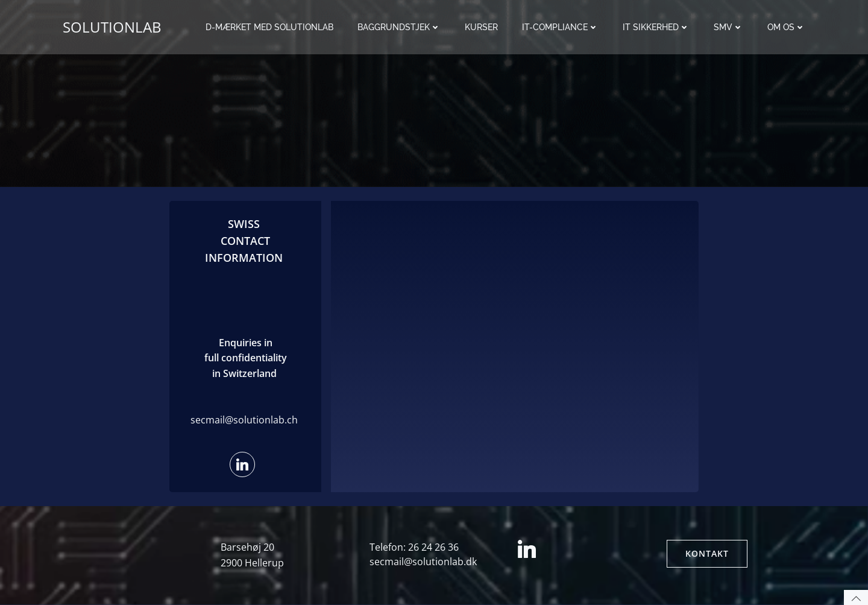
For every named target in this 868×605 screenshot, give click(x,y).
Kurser (481, 27)
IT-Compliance (560, 27)
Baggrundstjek (399, 27)
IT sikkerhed (656, 27)
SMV (728, 27)
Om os (786, 27)
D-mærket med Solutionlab (269, 27)
